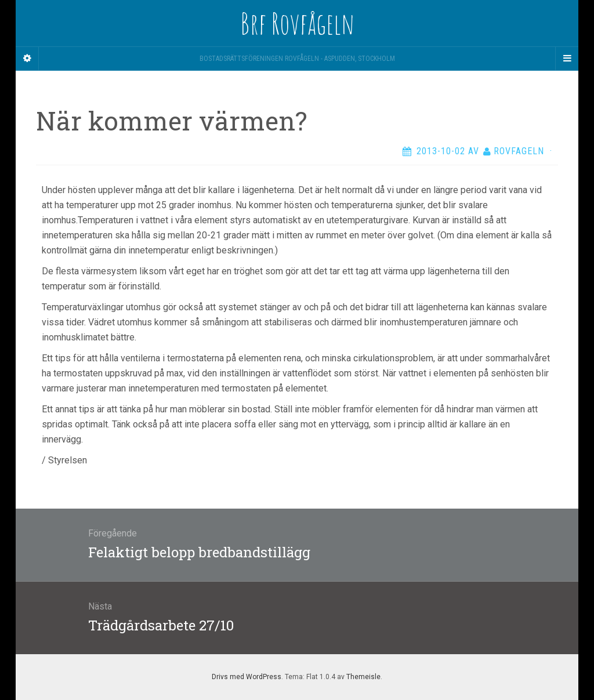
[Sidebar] (27, 59)
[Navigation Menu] (567, 59)
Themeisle (363, 677)
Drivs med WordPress (247, 677)
